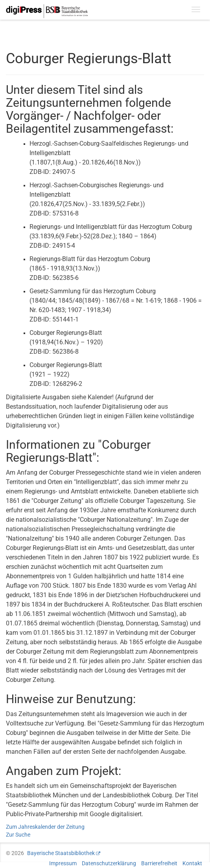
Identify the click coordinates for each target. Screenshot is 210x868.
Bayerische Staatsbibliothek (61, 853)
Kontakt (192, 863)
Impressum (63, 863)
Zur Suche (18, 835)
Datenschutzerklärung (109, 863)
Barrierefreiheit (159, 863)
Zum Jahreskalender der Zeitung (45, 827)
